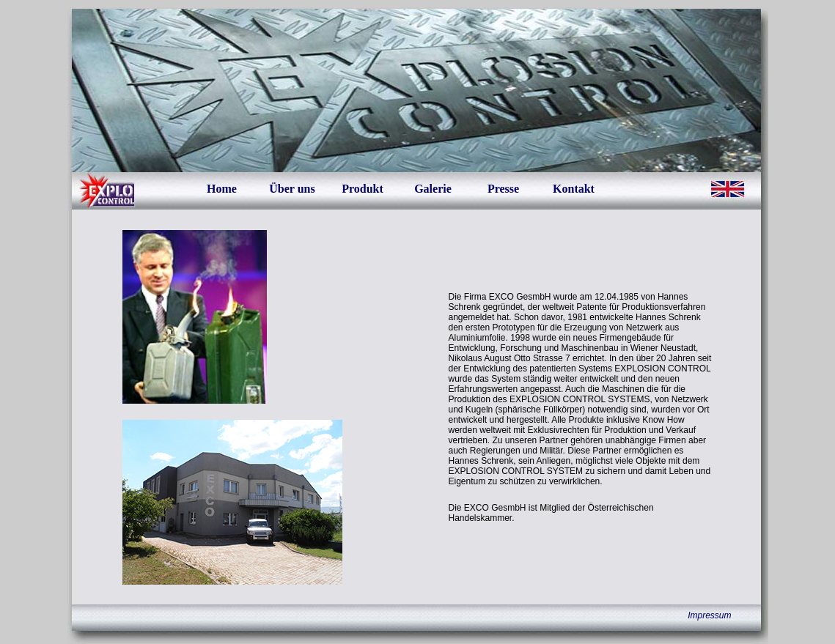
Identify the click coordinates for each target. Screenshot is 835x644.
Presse (503, 189)
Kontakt (574, 189)
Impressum (709, 615)
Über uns (292, 189)
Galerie (433, 189)
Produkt (363, 189)
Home (222, 189)
